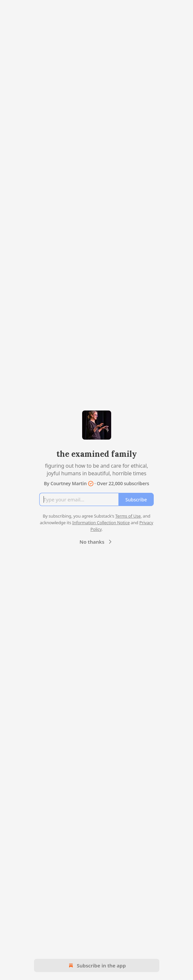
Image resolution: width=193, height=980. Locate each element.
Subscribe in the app (96, 965)
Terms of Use (128, 516)
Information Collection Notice (101, 523)
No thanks (96, 542)
